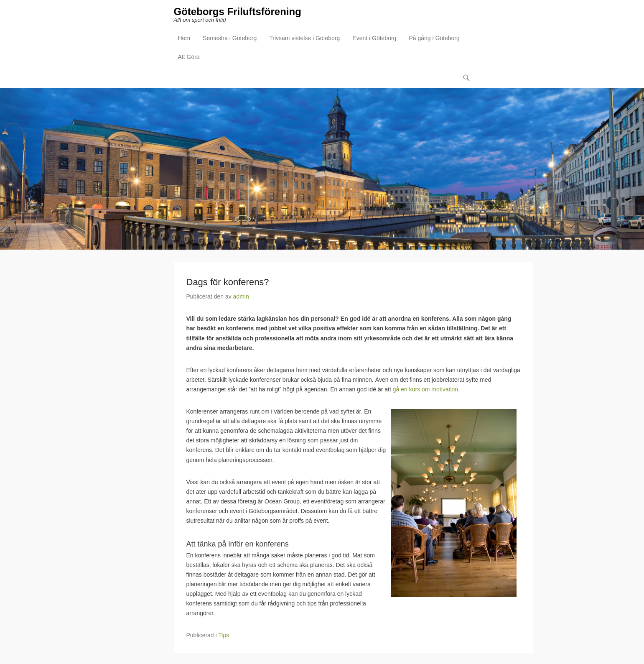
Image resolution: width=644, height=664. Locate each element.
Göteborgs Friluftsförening (238, 11)
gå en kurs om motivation (425, 389)
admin (241, 296)
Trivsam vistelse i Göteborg (304, 38)
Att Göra (189, 57)
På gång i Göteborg (434, 38)
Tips (224, 635)
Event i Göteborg (374, 38)
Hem (184, 38)
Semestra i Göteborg (230, 38)
